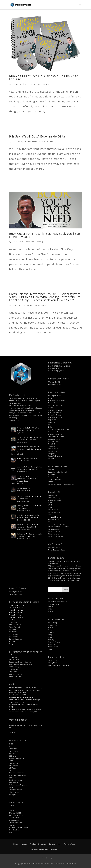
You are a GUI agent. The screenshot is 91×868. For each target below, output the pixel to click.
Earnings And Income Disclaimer (59, 665)
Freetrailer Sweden (55, 413)
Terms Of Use (53, 660)
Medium (12, 825)
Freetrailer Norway (55, 415)
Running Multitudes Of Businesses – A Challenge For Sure (44, 77)
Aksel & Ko (52, 422)
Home (16, 844)
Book (33, 84)
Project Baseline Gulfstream (58, 550)
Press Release (41, 305)
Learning (39, 84)
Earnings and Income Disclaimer (44, 849)
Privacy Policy (53, 663)
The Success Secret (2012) (18, 693)
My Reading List (14, 420)
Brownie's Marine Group (56, 400)
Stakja (50, 427)
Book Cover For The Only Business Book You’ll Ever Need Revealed (45, 235)
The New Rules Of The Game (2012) (21, 697)
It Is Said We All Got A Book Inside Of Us (37, 136)
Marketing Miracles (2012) (18, 695)
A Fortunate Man (30, 141)
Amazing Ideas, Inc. (55, 517)
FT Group (51, 408)
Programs (47, 84)
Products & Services (38, 844)
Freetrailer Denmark (55, 410)
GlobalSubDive (14, 830)
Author (27, 84)
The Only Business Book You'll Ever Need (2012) (25, 690)
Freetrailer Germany (55, 417)
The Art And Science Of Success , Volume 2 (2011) (25, 688)
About (24, 844)
